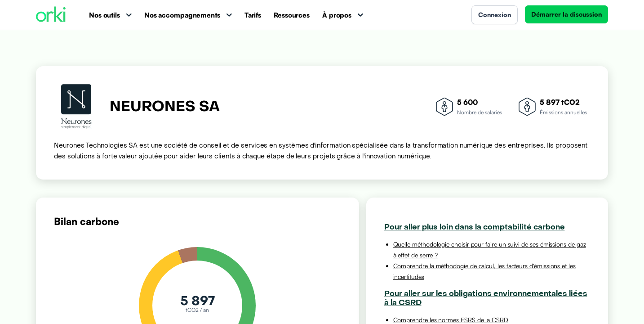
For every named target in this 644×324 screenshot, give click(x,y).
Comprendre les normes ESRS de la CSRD (451, 320)
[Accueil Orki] (51, 15)
